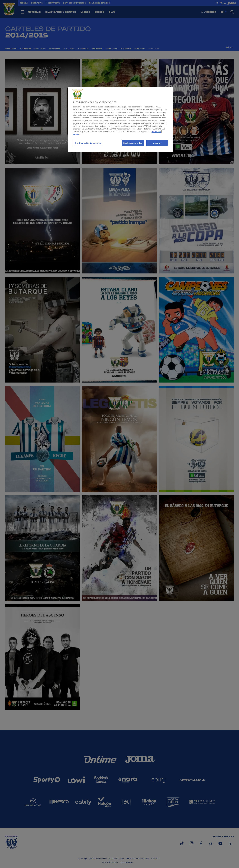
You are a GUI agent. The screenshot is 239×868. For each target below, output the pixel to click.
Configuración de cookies (88, 143)
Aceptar (157, 143)
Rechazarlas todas (133, 143)
